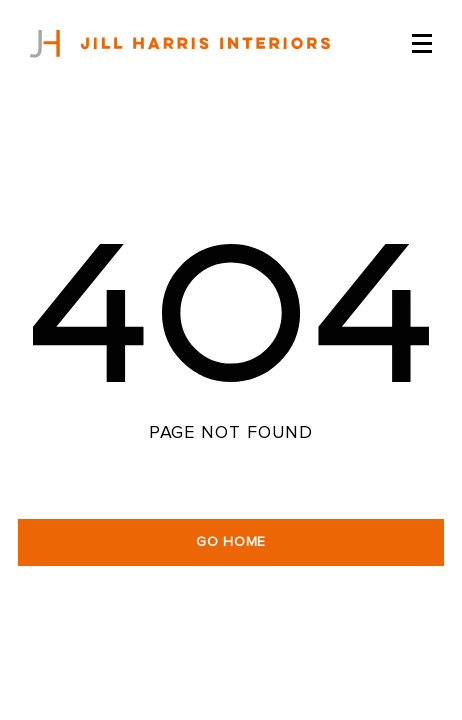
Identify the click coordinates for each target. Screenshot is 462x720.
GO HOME (231, 542)
